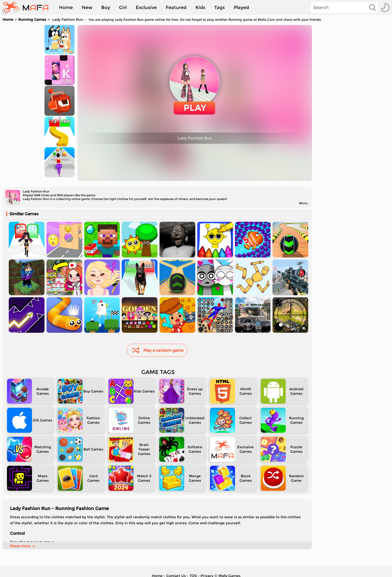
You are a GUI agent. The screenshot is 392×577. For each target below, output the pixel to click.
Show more (23, 546)
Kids (200, 7)
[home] (28, 7)
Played (241, 7)
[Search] (344, 7)
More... (304, 203)
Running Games (32, 19)
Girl (123, 7)
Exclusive (146, 7)
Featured (176, 7)
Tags (219, 7)
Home (66, 7)
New (87, 7)
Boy (106, 7)
